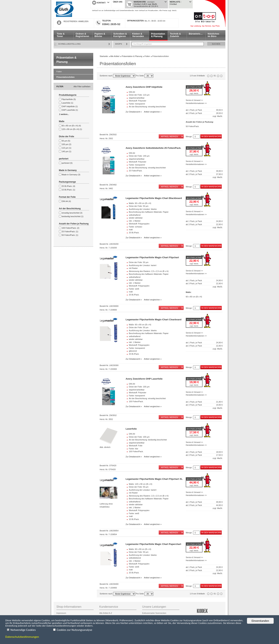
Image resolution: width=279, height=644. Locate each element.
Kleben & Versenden (138, 35)
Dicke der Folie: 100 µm (139, 387)
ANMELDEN (83, 21)
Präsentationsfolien (65, 77)
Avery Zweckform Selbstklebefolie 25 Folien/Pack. (153, 148)
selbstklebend (135, 558)
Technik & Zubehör (175, 35)
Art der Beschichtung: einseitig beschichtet (147, 107)
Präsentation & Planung (158, 35)
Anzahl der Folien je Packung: (200, 122)
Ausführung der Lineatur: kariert (143, 265)
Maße (62, 121)
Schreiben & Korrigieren (120, 35)
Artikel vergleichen (152, 112)
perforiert (64, 159)
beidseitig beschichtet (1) (73, 216)
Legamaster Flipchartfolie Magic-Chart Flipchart (152, 257)
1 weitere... (64, 114)
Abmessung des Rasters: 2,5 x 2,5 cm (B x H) (149, 271)
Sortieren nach (117, 76)
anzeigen (151, 2)
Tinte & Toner (61, 35)
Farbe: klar (134, 449)
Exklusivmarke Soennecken (154, 613)
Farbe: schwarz (135, 227)
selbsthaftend (135, 215)
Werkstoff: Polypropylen (139, 224)
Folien (59, 72)
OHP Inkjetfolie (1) (70, 106)
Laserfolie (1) (67, 103)
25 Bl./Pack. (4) (68, 186)
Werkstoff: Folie (136, 446)
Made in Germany (68, 170)
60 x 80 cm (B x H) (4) (71, 126)
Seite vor (218, 76)
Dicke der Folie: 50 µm (139, 206)
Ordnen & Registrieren (82, 35)
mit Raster (133, 268)
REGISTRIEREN (70, 21)
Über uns (118, 2)
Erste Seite (208, 76)
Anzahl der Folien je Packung (74, 224)
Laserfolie (131, 429)
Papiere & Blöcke (100, 35)
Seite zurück (211, 76)
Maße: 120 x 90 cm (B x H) (140, 484)
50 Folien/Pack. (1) (70, 235)
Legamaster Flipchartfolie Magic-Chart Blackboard (154, 198)
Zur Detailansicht (133, 112)
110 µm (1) (66, 148)
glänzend (133, 351)
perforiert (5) (67, 163)
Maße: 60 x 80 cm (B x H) (140, 203)
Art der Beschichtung (70, 209)
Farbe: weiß (134, 289)
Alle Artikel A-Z (106, 613)
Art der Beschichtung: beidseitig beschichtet (148, 440)
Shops (119, 44)
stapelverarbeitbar (137, 98)
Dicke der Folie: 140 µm (139, 156)
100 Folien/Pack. (136, 401)
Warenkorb (140, 2)
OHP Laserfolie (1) (70, 110)
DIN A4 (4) (66, 201)
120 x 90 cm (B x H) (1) (72, 129)
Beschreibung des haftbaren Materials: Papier (149, 212)
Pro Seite (145, 76)
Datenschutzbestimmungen (22, 637)
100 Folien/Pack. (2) (70, 228)
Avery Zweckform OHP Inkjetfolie (144, 87)
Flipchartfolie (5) (69, 99)
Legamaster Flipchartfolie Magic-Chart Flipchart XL (154, 479)
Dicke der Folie (66, 136)
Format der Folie (67, 197)
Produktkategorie (68, 95)
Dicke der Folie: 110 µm (139, 95)
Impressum (61, 613)
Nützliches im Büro (213, 35)
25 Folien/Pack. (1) (70, 232)
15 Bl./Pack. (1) (68, 190)
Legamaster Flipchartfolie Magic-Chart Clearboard (154, 320)
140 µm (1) (66, 151)
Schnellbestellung (69, 44)
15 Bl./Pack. (134, 519)
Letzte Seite (221, 76)
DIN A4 (132, 92)
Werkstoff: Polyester (138, 101)
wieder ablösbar (136, 218)
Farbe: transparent (137, 104)
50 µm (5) (66, 141)
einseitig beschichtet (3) (72, 213)
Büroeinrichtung (197, 34)
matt (131, 230)
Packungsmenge (67, 182)
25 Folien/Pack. (136, 171)
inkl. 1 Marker (135, 221)
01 (215, 76)
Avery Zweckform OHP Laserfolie (144, 379)
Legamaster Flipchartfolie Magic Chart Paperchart (153, 544)
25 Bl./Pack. (134, 233)
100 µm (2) (66, 144)
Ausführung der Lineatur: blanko (143, 209)
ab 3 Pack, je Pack (194, 87)
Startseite (69, 9)
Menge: (189, 136)
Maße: (189, 292)
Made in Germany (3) (71, 175)
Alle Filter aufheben (82, 86)
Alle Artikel (115, 56)
